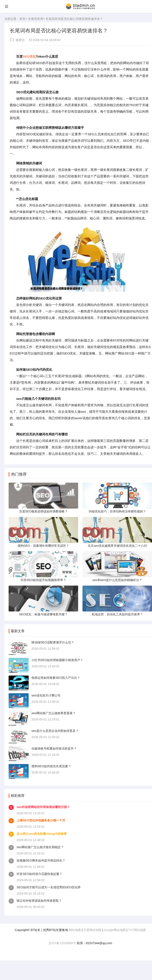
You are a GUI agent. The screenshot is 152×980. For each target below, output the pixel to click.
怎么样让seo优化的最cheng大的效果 (42, 834)
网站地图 (75, 930)
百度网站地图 (92, 930)
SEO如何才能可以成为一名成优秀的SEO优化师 (49, 887)
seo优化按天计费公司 (46, 695)
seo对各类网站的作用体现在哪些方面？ (43, 807)
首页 (22, 19)
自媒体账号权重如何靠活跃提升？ (54, 748)
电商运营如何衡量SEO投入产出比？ (56, 678)
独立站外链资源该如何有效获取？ (39, 901)
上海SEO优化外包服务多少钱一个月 (41, 820)
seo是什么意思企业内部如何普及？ (55, 731)
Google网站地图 (115, 930)
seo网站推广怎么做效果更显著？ (54, 713)
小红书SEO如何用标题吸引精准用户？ (57, 660)
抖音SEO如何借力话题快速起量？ (39, 874)
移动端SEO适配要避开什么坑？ (53, 642)
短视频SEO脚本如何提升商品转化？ (41, 860)
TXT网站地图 (137, 930)
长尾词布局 (36, 19)
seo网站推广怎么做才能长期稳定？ (40, 847)
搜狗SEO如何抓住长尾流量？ (51, 766)
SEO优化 (29, 56)
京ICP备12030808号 (62, 943)
